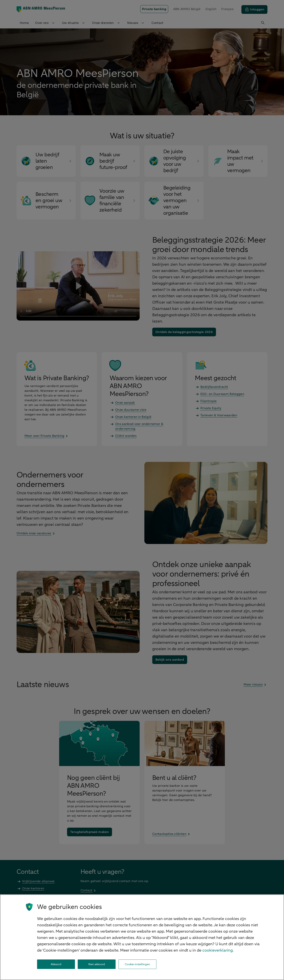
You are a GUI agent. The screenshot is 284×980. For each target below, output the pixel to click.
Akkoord (56, 964)
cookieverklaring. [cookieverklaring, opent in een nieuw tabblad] (218, 950)
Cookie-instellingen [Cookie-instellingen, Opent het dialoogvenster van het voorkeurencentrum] (137, 964)
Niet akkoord (97, 964)
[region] (142, 937)
